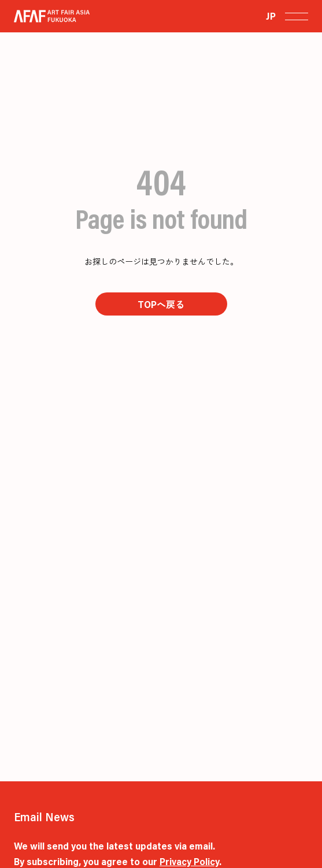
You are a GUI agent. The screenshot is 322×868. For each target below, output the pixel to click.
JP (271, 16)
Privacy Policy (189, 861)
